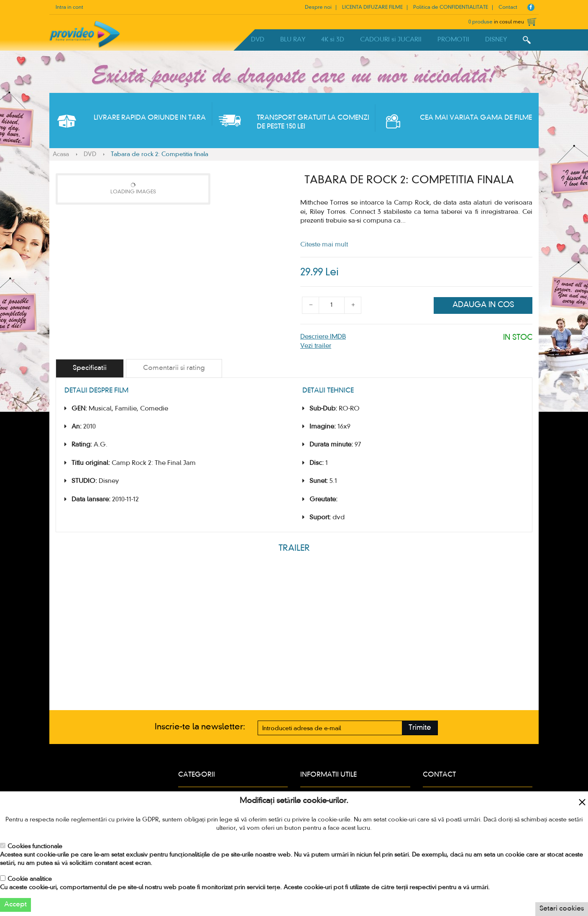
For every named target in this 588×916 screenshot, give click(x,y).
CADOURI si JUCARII (391, 40)
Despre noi (318, 8)
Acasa (61, 154)
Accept (15, 905)
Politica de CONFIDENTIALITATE (451, 8)
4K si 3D (333, 40)
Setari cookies (562, 909)
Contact (508, 8)
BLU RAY (293, 40)
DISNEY (496, 40)
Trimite (420, 728)
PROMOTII (453, 40)
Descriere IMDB (323, 337)
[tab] (90, 368)
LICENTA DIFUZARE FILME (372, 8)
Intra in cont (69, 8)
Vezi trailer (316, 346)
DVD (258, 40)
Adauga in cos (483, 305)
